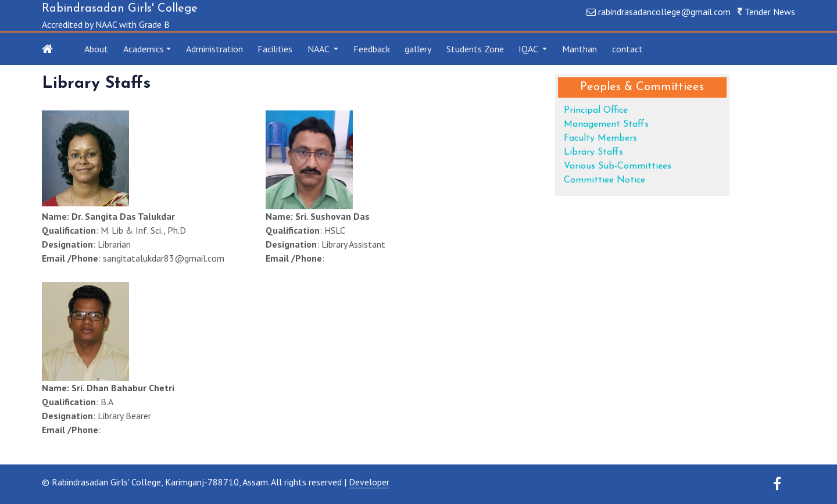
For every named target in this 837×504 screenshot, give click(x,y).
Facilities (275, 49)
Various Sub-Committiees (618, 166)
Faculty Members (600, 138)
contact (627, 49)
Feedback (372, 49)
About (96, 49)
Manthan (580, 49)
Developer (369, 482)
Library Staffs (593, 152)
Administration (214, 49)
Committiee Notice (604, 180)
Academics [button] (144, 49)
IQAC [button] (529, 49)
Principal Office (596, 110)
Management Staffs (606, 124)
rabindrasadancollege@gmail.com (664, 12)
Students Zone (475, 49)
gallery (418, 49)
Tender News (770, 12)
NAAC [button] (319, 49)
